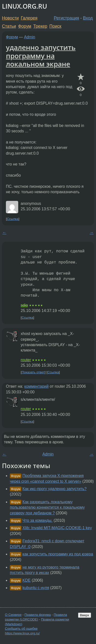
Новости (10, 18)
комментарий (37, 386)
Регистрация (67, 18)
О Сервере (13, 615)
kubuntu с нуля (36, 588)
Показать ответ (33, 372)
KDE (26, 580)
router (26, 360)
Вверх (85, 615)
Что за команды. (37, 520)
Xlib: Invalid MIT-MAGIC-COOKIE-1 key (57, 528)
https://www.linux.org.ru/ (22, 633)
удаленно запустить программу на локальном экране (41, 56)
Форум (24, 26)
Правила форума (38, 615)
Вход (88, 18)
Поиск (56, 26)
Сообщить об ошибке (21, 629)
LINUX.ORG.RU (24, 6)
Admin (30, 37)
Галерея (29, 18)
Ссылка (13, 219)
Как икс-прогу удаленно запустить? (54, 489)
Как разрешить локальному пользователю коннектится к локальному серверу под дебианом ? (47, 507)
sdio (24, 305)
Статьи (9, 26)
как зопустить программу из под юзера (58, 554)
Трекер (40, 26)
